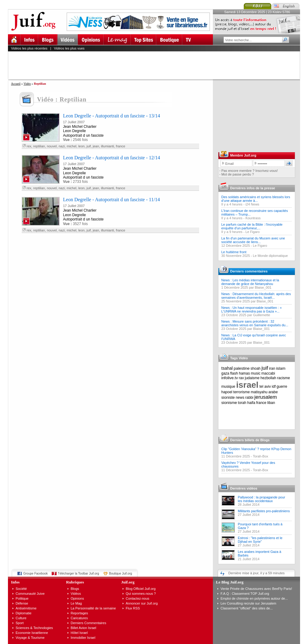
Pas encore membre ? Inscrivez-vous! (250, 171)
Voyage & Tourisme (30, 638)
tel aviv (265, 387)
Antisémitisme (26, 608)
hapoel (227, 392)
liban (271, 403)
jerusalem (265, 397)
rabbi (249, 398)
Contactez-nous (137, 598)
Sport (20, 623)
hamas (244, 373)
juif (89, 146)
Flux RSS (133, 608)
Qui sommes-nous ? (141, 594)
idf (274, 387)
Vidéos (76, 594)
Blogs (75, 589)
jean (96, 146)
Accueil (16, 84)
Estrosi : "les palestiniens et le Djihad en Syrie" (260, 540)
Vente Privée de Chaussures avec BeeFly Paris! (256, 589)
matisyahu (259, 392)
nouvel (52, 146)
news (240, 398)
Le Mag (76, 603)
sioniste (228, 397)
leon (82, 146)
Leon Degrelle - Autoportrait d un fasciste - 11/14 (111, 200)
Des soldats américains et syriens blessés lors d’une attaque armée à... (256, 199)
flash (234, 373)
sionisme (229, 403)
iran (272, 368)
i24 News (252, 204)
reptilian (39, 146)
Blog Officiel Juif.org (141, 589)
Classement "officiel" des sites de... (247, 608)
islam (281, 368)
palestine (242, 368)
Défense (22, 603)
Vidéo (27, 84)
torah (242, 403)
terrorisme (242, 392)
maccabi (268, 373)
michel (72, 146)
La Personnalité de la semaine (93, 608)
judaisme (252, 378)
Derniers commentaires (249, 271)
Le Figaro (252, 232)
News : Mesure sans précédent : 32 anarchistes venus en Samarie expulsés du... (255, 323)
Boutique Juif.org (121, 574)
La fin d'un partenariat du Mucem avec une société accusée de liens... (253, 240)
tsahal (227, 368)
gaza (225, 373)
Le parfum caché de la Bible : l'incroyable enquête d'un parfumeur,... (252, 226)
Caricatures (79, 618)
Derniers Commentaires (88, 623)
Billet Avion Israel (83, 628)
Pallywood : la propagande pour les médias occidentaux (262, 499)
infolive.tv (230, 378)
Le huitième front (234, 252)
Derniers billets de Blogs (250, 440)
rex (29, 146)
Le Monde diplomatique (270, 256)
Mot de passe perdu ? (238, 174)
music (256, 373)
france (121, 146)
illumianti (108, 146)
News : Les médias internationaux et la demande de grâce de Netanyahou (250, 282)
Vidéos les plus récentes (29, 48)
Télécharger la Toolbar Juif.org (78, 574)
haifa (251, 403)
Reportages (79, 613)
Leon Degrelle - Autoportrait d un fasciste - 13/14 (111, 116)
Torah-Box (261, 456)
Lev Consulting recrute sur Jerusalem (248, 603)
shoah (256, 368)
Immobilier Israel (83, 638)
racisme (284, 378)
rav (241, 378)
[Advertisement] (157, 65)
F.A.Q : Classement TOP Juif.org (245, 594)
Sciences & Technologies (34, 628)
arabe (273, 392)
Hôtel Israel (79, 633)
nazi (62, 146)
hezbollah (268, 378)
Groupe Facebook (35, 574)
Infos (15, 582)
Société (21, 589)
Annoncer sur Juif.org (142, 603)
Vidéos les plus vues (69, 48)
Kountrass (253, 218)
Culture (21, 618)
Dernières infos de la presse (253, 188)
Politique (22, 598)
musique (228, 387)
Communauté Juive (30, 594)
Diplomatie (24, 613)
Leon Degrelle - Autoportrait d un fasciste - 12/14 (111, 158)
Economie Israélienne (32, 633)
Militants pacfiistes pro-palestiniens (264, 511)
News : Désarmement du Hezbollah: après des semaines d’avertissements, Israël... (256, 296)
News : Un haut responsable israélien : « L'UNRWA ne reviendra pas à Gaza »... (252, 309)
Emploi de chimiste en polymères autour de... (254, 598)
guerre (282, 387)
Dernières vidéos (244, 488)
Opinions (77, 598)
